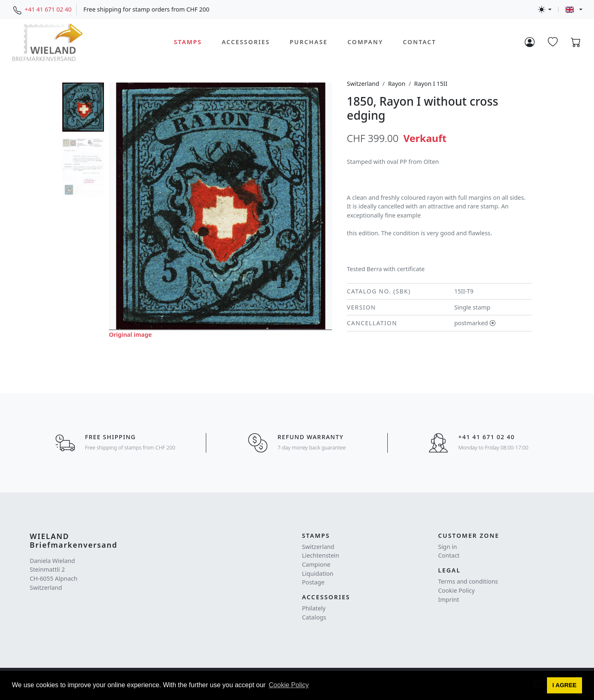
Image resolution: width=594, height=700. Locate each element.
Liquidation (318, 573)
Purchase (309, 42)
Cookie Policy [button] (289, 685)
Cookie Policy (456, 590)
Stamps (188, 42)
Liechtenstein (321, 555)
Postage (313, 582)
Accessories (246, 42)
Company (365, 42)
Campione (316, 564)
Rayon (397, 84)
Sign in (448, 547)
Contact (420, 42)
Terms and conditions (468, 581)
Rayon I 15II (431, 84)
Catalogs (314, 617)
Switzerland (363, 84)
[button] (565, 686)
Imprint (449, 599)
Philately (314, 608)
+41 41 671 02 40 (48, 9)
